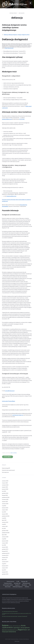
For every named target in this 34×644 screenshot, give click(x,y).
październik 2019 (6, 553)
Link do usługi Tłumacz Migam (9, 401)
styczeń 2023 (5, 514)
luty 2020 (4, 545)
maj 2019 (4, 564)
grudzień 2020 (5, 531)
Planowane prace (26, 583)
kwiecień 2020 (5, 541)
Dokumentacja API (6, 468)
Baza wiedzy (8, 587)
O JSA (18, 582)
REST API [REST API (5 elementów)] (27, 630)
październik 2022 (6, 516)
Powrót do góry (17, 641)
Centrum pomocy (13, 13)
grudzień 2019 (5, 549)
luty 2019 (4, 570)
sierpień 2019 (5, 558)
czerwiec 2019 (5, 562)
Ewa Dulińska (14, 453)
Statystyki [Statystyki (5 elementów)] (5, 632)
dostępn (19, 35)
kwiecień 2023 (5, 508)
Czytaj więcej (8, 457)
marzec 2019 (5, 568)
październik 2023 (6, 497)
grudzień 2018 (5, 574)
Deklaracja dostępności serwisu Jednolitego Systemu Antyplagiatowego (14, 28)
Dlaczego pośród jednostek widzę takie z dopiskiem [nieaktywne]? (15, 616)
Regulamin (17, 585)
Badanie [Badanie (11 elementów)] (5, 625)
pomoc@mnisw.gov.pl (10, 391)
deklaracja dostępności (13, 35)
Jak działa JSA (17, 583)
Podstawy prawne (8, 583)
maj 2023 (4, 506)
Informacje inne (5, 472)
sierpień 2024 (5, 487)
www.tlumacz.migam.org (18, 415)
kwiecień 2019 (5, 566)
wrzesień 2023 (5, 500)
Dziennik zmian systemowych (8, 470)
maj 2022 (4, 518)
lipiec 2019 (4, 560)
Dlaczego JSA (24, 582)
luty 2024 (4, 491)
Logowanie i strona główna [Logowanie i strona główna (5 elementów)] (21, 628)
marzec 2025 (5, 483)
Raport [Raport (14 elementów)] (21, 630)
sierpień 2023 (5, 502)
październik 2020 (6, 533)
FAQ (30, 585)
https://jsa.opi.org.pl (9, 48)
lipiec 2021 (4, 520)
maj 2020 (4, 539)
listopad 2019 (5, 551)
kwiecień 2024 (5, 489)
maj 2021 (4, 524)
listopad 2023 (5, 495)
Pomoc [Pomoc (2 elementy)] (16, 630)
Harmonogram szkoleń (8, 585)
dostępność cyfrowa (25, 35)
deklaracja (6, 35)
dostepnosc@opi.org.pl (7, 119)
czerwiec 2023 (5, 504)
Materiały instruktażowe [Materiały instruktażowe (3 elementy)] (8, 630)
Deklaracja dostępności (18, 587)
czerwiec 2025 (5, 481)
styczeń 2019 (5, 572)
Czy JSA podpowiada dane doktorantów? (10, 612)
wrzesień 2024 (5, 485)
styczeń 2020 (5, 547)
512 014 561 (22, 119)
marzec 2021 (5, 526)
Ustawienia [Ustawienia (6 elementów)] (12, 632)
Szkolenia (27, 587)
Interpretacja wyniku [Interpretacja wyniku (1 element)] (18, 626)
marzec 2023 (5, 510)
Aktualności (22, 13)
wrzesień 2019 (5, 555)
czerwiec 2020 (5, 537)
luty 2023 (4, 512)
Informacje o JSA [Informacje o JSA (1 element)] (11, 626)
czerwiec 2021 (5, 522)
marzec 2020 (5, 543)
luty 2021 (4, 529)
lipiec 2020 (4, 535)
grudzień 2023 (5, 493)
